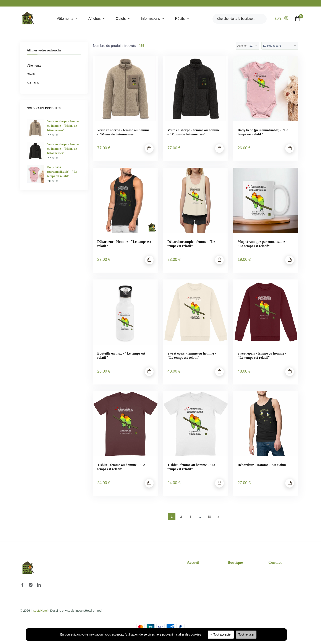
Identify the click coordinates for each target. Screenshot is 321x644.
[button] (288, 18)
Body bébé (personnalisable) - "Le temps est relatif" (263, 132)
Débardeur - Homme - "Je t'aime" (263, 465)
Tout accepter (221, 634)
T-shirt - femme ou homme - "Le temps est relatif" (121, 467)
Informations (150, 19)
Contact (275, 562)
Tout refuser (246, 634)
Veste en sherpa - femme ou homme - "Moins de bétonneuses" (123, 132)
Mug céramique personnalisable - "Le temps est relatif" (262, 244)
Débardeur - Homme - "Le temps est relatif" (124, 244)
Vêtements (65, 19)
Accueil (193, 562)
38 (209, 517)
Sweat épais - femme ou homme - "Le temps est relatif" (192, 355)
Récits (180, 19)
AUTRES (33, 83)
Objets (121, 19)
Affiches (95, 19)
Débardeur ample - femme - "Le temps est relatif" (191, 244)
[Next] (218, 517)
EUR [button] (278, 19)
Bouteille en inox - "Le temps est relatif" (121, 355)
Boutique (235, 562)
